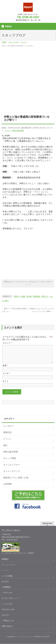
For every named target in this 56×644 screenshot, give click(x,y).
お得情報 (7, 488)
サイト (6, 385)
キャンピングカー (12, 468)
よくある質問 (7, 604)
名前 (5, 369)
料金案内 (5, 582)
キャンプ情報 (10, 462)
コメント (7, 343)
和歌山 (16, 296)
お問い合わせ (7, 626)
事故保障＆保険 (8, 610)
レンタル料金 (7, 576)
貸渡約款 (5, 615)
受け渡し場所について (11, 598)
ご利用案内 (6, 587)
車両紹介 (5, 559)
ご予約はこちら (8, 621)
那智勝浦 (36, 296)
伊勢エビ (45, 296)
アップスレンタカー (24, 637)
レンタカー (9, 429)
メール (6, 377)
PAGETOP (47, 524)
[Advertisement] (28, 81)
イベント (8, 130)
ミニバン (5, 570)
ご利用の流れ (7, 593)
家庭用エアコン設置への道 (16, 481)
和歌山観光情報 (18, 130)
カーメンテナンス (12, 475)
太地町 (23, 296)
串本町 (29, 296)
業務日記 (7, 436)
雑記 (5, 449)
